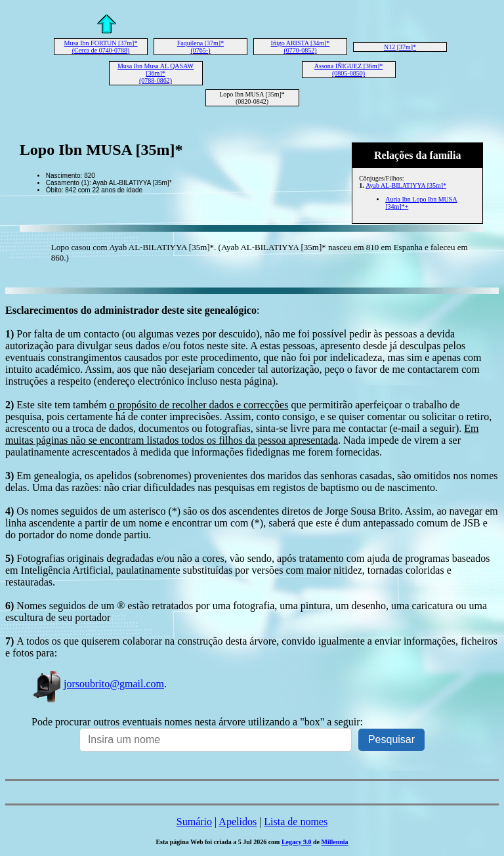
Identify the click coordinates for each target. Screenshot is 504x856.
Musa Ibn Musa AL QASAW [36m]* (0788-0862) (156, 73)
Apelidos (238, 822)
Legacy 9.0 (297, 842)
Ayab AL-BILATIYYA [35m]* (406, 185)
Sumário (194, 822)
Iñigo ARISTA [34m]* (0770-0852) (301, 47)
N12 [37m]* (400, 47)
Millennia (334, 842)
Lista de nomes (296, 822)
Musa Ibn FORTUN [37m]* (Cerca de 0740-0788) (101, 47)
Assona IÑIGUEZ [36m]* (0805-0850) (348, 70)
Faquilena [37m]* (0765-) (200, 47)
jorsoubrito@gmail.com (98, 684)
